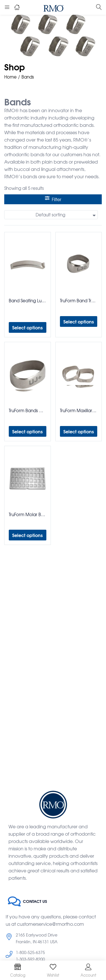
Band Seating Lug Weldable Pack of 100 (28, 301)
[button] (51, 215)
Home (10, 77)
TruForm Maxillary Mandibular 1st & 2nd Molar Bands (79, 410)
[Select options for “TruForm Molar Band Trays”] (28, 535)
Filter (53, 199)
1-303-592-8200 (30, 959)
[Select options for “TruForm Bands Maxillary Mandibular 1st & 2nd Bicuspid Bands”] (28, 431)
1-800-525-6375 (30, 952)
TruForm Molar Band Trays (28, 514)
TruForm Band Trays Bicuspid (79, 301)
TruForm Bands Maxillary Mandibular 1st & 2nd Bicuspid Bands (28, 410)
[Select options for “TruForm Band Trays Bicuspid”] (79, 321)
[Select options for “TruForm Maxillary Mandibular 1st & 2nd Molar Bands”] (79, 431)
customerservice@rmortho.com (50, 924)
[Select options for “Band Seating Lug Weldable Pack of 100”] (28, 327)
